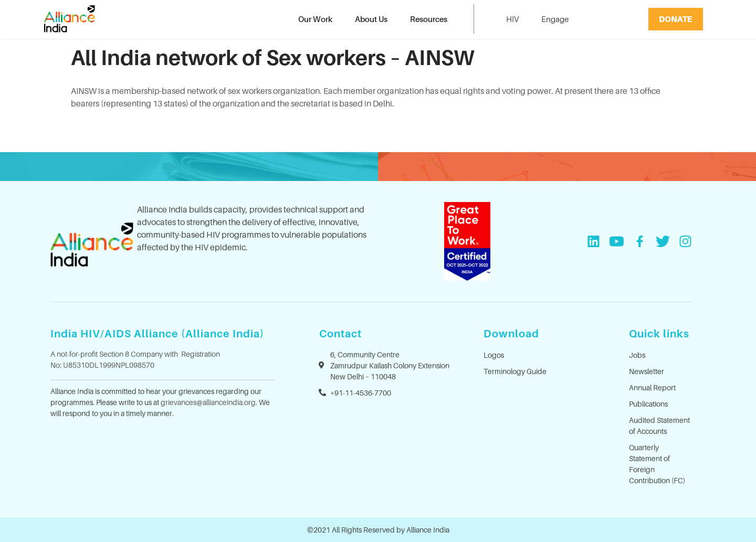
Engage (555, 19)
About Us (371, 19)
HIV (512, 19)
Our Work (315, 19)
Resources (429, 19)
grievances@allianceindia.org (208, 402)
